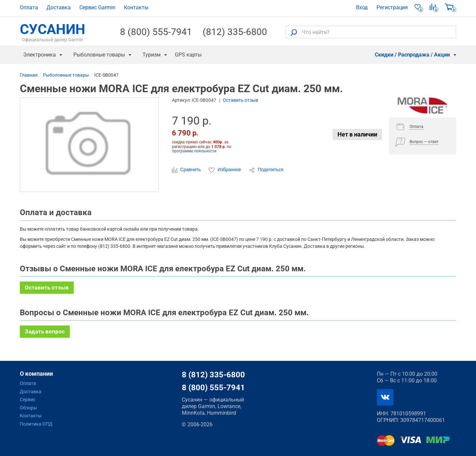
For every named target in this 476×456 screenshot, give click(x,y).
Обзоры (28, 408)
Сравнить (187, 170)
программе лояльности (194, 151)
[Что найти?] (371, 32)
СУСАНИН (53, 32)
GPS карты (188, 55)
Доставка (59, 7)
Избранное (225, 170)
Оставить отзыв (240, 100)
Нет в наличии (357, 134)
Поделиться (266, 170)
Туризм (152, 55)
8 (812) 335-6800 (213, 375)
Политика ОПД (36, 424)
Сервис (28, 399)
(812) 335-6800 (235, 32)
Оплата (29, 7)
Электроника (40, 55)
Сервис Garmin (97, 7)
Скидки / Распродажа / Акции (412, 55)
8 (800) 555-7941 (156, 32)
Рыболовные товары (99, 55)
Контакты (136, 7)
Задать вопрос (45, 331)
